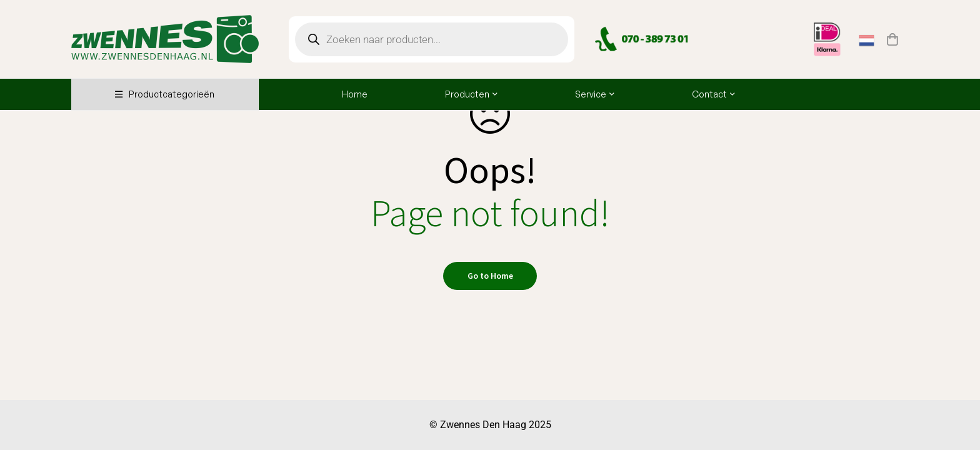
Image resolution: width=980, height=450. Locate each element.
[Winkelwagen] (892, 39)
